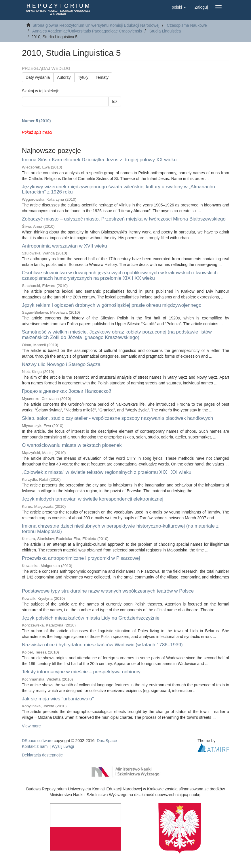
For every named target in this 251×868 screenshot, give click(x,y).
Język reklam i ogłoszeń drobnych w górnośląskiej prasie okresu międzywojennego (112, 305)
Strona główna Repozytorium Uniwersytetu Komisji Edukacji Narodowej (96, 25)
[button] (179, 7)
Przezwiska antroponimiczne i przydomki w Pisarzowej (81, 558)
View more (31, 726)
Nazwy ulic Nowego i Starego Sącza (61, 364)
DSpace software (37, 741)
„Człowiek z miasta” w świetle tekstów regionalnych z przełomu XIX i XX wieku (107, 472)
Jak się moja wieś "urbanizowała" (58, 699)
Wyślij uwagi (63, 746)
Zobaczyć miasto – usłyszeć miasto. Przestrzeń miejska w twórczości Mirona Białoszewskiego (124, 219)
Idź (115, 101)
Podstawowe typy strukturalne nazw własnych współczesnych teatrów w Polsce (108, 591)
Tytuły (83, 77)
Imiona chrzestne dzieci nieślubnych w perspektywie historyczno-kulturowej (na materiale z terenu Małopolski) (120, 529)
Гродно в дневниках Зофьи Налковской (67, 391)
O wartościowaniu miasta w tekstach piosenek (72, 445)
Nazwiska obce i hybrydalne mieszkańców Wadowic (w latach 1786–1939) (102, 645)
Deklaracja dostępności (43, 755)
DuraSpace (107, 741)
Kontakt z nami (35, 746)
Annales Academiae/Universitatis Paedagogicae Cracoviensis (87, 31)
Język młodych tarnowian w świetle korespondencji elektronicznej (93, 499)
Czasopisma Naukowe (187, 25)
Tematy (102, 77)
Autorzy (64, 77)
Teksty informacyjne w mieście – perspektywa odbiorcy (81, 672)
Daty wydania (38, 77)
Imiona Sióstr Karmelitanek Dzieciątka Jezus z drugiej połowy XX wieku (99, 160)
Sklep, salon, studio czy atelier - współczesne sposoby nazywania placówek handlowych (117, 418)
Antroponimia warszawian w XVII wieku (64, 246)
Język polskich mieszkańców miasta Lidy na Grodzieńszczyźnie (91, 618)
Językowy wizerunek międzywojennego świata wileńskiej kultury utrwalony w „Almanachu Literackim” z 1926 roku (118, 189)
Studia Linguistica (165, 31)
